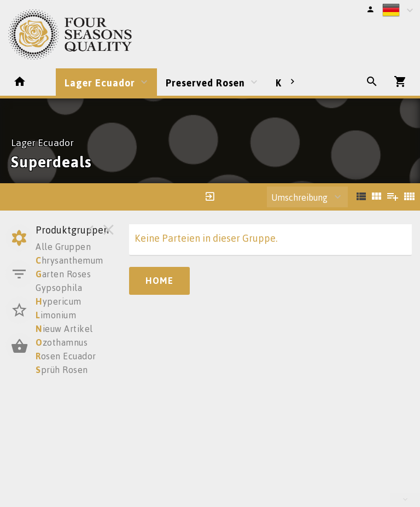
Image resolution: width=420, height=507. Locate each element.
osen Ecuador (66, 356)
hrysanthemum (69, 260)
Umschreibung (299, 197)
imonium (56, 315)
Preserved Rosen (205, 83)
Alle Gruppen (63, 247)
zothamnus (62, 342)
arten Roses (63, 274)
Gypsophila (59, 288)
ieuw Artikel (64, 329)
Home (159, 281)
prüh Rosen (62, 370)
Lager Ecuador (100, 83)
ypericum (59, 301)
